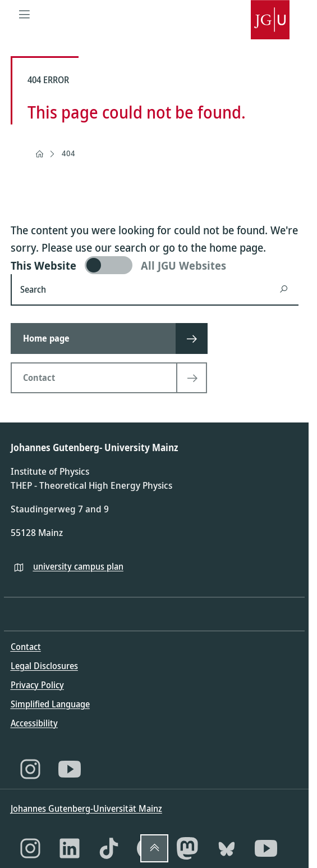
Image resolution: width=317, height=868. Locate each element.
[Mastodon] (187, 848)
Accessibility (34, 723)
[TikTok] (109, 848)
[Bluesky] (227, 848)
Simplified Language (50, 704)
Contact (26, 647)
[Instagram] (30, 769)
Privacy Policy (37, 685)
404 (68, 153)
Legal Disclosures (44, 666)
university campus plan (78, 566)
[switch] (155, 265)
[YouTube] (70, 769)
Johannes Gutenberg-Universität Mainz (86, 808)
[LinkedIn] (70, 848)
